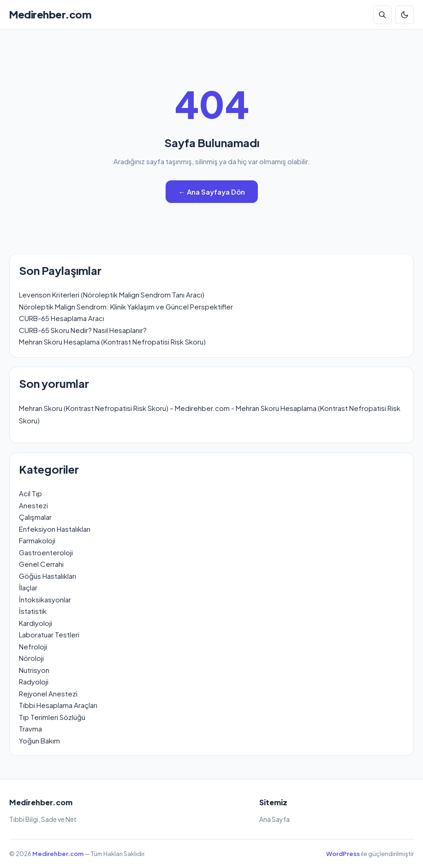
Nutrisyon (34, 670)
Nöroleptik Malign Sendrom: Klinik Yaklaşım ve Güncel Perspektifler (126, 306)
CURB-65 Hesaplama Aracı (62, 318)
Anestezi (33, 505)
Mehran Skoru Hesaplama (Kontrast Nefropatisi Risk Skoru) (112, 342)
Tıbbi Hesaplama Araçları (58, 705)
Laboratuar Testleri (49, 634)
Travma (30, 728)
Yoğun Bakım (39, 740)
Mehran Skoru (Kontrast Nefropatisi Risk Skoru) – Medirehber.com (124, 408)
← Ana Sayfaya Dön (212, 192)
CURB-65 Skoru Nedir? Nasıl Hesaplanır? (83, 330)
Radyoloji (34, 681)
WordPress (343, 854)
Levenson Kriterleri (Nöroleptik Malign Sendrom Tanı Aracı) (112, 294)
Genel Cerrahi (41, 564)
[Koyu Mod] (405, 15)
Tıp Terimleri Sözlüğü (52, 717)
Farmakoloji (37, 540)
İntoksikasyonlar (45, 599)
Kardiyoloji (36, 623)
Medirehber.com (50, 14)
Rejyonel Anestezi (48, 693)
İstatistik (33, 611)
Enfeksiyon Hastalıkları (55, 529)
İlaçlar (28, 587)
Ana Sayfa (274, 819)
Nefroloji (33, 646)
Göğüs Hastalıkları (48, 576)
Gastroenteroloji (46, 552)
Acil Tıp (30, 493)
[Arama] (382, 15)
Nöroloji (31, 658)
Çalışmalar (35, 517)
